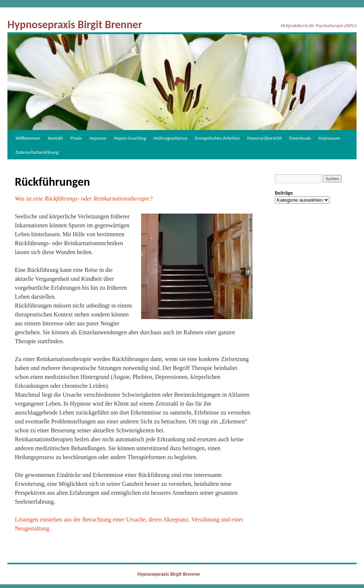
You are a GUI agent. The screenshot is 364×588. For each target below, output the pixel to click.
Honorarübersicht (265, 138)
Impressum (329, 138)
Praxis (76, 138)
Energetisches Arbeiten (217, 138)
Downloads (300, 138)
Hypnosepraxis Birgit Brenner (75, 24)
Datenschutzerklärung (37, 152)
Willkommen (28, 138)
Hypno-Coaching (130, 138)
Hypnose (98, 138)
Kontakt (56, 138)
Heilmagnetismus (170, 138)
